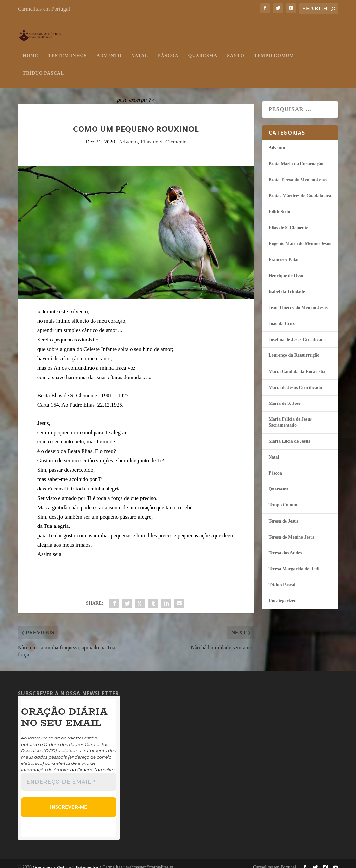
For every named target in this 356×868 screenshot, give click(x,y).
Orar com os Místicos (52, 860)
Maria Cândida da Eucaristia (297, 365)
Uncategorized (283, 594)
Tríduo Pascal (43, 67)
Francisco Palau (284, 253)
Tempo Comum (274, 49)
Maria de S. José (285, 397)
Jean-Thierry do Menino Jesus (298, 301)
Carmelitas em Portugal (44, 9)
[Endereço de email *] (69, 775)
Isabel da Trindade (287, 285)
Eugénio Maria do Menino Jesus (300, 237)
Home (31, 49)
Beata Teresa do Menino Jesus (298, 173)
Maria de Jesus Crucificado (295, 381)
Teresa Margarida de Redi (294, 562)
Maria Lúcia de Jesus (289, 435)
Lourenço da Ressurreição (294, 349)
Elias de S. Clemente (163, 135)
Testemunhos (67, 49)
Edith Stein (280, 205)
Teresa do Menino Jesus (292, 531)
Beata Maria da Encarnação (296, 157)
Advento (109, 49)
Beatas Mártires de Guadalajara (300, 189)
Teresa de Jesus (284, 515)
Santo (236, 49)
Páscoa (168, 49)
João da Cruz (282, 317)
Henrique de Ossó (286, 269)
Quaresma (203, 49)
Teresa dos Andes (285, 546)
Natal (140, 49)
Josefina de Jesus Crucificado (297, 333)
